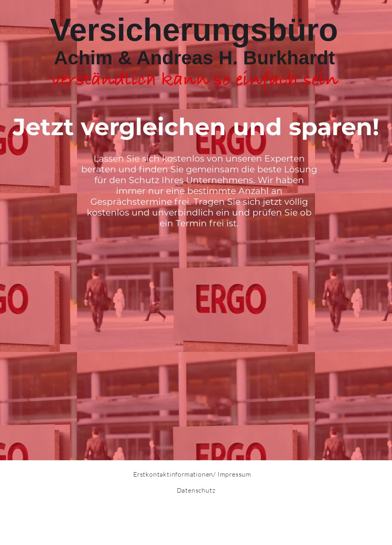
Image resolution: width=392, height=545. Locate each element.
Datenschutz (196, 490)
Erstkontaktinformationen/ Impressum (192, 474)
